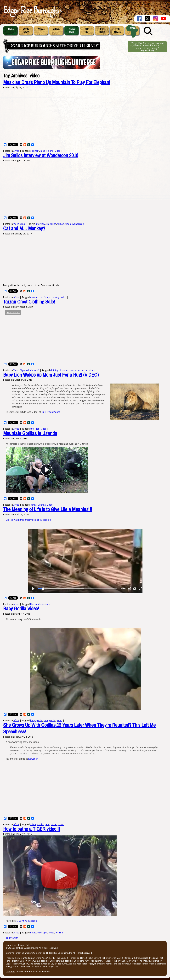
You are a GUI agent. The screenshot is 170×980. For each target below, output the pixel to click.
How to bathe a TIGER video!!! (31, 829)
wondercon (78, 224)
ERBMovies (117, 31)
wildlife (59, 933)
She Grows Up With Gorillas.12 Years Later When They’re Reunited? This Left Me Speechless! (79, 728)
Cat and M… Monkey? (24, 229)
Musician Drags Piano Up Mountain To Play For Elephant (57, 82)
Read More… (13, 312)
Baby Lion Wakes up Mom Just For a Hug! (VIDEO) (51, 375)
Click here (10, 972)
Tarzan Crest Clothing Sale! (29, 302)
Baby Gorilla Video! (21, 609)
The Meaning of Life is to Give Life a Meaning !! (48, 509)
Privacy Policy (25, 945)
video (68, 224)
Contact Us (11, 945)
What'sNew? (26, 31)
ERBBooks (102, 31)
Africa (133, 28)
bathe (33, 933)
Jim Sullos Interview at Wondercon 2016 (41, 155)
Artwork (57, 29)
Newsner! (33, 759)
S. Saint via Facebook (27, 921)
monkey (55, 297)
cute (40, 933)
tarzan (61, 224)
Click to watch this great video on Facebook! (28, 520)
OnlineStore (72, 31)
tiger (45, 933)
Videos (41, 29)
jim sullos (51, 224)
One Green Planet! (51, 412)
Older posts (11, 938)
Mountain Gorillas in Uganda (30, 433)
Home (11, 29)
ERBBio (87, 31)
